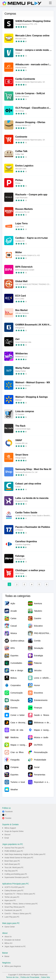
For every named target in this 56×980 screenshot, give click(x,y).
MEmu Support (10, 828)
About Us (8, 937)
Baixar (7, 956)
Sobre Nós (46, 977)
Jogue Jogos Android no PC (15, 947)
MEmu (22, 3)
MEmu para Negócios (13, 966)
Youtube (8, 818)
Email (7, 838)
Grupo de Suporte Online (14, 831)
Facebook (9, 812)
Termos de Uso (12, 977)
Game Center (10, 927)
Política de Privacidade (30, 977)
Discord (7, 835)
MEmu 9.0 (8, 943)
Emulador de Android (13, 940)
